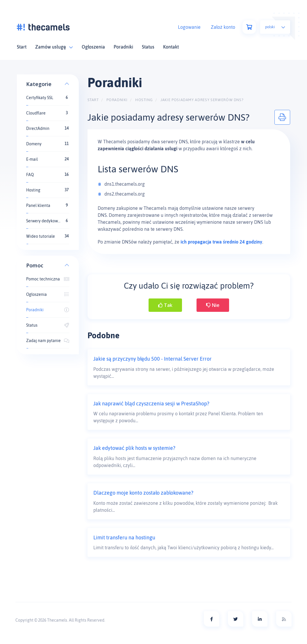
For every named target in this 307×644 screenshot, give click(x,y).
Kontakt (171, 47)
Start (22, 47)
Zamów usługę (54, 47)
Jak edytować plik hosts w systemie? (134, 448)
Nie (213, 305)
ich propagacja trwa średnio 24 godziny (221, 242)
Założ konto (223, 27)
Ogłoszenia (93, 47)
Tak (165, 305)
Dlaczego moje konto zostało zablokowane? (143, 493)
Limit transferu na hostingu (124, 537)
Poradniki (123, 47)
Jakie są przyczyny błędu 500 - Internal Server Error (152, 359)
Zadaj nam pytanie (48, 341)
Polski (275, 27)
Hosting (144, 100)
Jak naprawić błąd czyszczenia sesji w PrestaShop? (151, 404)
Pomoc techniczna (48, 279)
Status (148, 47)
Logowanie (189, 27)
